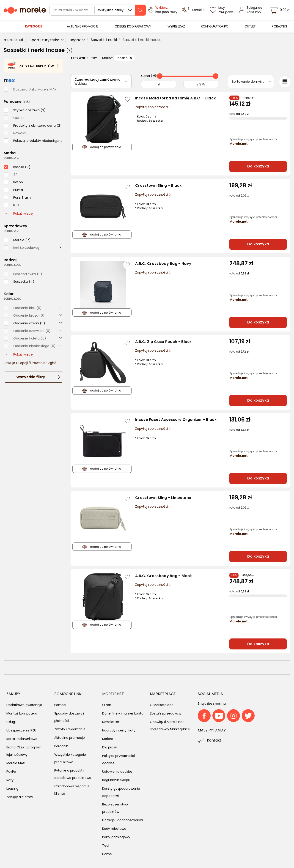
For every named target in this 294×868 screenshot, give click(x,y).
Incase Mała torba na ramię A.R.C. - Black (175, 98)
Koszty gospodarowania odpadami (121, 792)
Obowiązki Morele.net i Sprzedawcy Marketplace (170, 726)
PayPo (11, 772)
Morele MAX (16, 763)
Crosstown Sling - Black (158, 185)
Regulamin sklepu (116, 780)
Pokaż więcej (19, 214)
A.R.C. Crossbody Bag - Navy (163, 264)
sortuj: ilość (12, 265)
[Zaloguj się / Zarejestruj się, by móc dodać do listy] (127, 99)
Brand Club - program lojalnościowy (24, 751)
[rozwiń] (60, 247)
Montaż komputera (22, 713)
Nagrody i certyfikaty (119, 730)
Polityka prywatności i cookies (119, 759)
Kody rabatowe (114, 829)
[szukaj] (140, 10)
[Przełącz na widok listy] (285, 82)
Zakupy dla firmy (20, 797)
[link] (83, 26)
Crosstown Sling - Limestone (163, 498)
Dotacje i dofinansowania (122, 820)
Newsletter (111, 722)
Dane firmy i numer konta (123, 713)
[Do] (201, 84)
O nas (107, 705)
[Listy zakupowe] (222, 10)
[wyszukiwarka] (98, 10)
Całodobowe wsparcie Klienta (72, 790)
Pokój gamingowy (116, 837)
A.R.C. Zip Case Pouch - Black (163, 342)
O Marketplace (162, 705)
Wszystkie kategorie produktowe (70, 758)
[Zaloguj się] (252, 10)
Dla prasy (110, 747)
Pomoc (60, 705)
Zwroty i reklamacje (70, 729)
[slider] (160, 76)
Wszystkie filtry (31, 377)
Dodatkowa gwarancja (24, 705)
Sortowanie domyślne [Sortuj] (249, 82)
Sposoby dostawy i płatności (69, 717)
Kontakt (214, 740)
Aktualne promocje (70, 738)
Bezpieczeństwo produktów (115, 808)
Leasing (12, 789)
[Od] (159, 84)
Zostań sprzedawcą (165, 713)
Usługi (11, 722)
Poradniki (61, 746)
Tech (106, 846)
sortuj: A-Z (11, 158)
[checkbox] (25, 110)
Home (107, 854)
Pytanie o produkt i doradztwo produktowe (73, 774)
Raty (10, 780)
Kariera (108, 739)
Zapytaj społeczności (152, 107)
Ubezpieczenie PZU (21, 730)
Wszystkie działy (111, 10)
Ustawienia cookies (117, 772)
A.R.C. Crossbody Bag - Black (163, 576)
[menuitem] (83, 26)
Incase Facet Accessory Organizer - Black (176, 420)
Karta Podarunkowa (22, 739)
